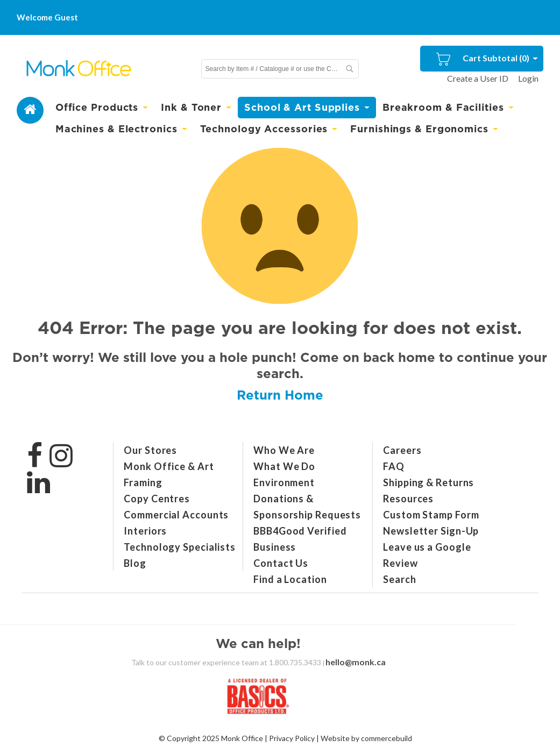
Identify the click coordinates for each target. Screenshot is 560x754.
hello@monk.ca (356, 662)
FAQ (394, 466)
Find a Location (290, 579)
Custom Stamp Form (431, 515)
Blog (135, 563)
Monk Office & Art (169, 466)
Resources (408, 499)
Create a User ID (478, 78)
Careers (402, 450)
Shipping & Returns (428, 482)
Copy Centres (157, 499)
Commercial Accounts (176, 515)
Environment (284, 482)
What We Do (284, 466)
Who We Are (284, 450)
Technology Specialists (180, 547)
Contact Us (281, 563)
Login (528, 78)
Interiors (145, 531)
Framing (143, 482)
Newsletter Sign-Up (431, 531)
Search (399, 579)
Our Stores (150, 450)
